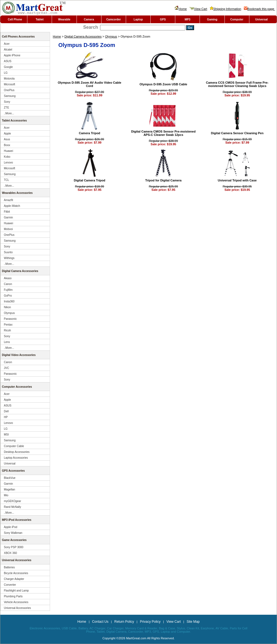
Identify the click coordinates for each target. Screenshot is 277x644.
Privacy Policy (150, 622)
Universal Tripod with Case (237, 180)
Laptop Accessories (16, 458)
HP (6, 417)
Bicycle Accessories (16, 573)
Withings (9, 258)
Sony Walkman (13, 533)
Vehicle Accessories (16, 602)
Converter (10, 585)
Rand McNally (12, 507)
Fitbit (7, 212)
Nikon (7, 307)
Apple (7, 134)
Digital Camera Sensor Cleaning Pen (237, 133)
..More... (9, 113)
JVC (6, 368)
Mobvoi (8, 229)
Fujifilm (8, 290)
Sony (7, 102)
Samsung (10, 96)
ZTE (6, 108)
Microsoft (10, 84)
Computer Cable (14, 446)
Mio (6, 495)
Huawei (8, 151)
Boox (7, 145)
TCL (6, 180)
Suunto (8, 252)
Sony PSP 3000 (14, 547)
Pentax (8, 325)
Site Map (193, 622)
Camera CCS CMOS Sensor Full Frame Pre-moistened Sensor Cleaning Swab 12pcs (237, 84)
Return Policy (124, 622)
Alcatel (8, 50)
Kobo (7, 157)
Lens (7, 342)
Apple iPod (11, 527)
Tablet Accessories (14, 121)
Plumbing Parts (13, 596)
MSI (6, 435)
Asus (7, 139)
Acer (7, 44)
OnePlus (9, 90)
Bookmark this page (259, 9)
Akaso (8, 278)
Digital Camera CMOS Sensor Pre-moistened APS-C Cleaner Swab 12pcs (164, 133)
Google (8, 67)
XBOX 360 (10, 553)
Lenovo (8, 163)
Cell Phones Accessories (18, 37)
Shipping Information (226, 9)
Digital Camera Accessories (83, 36)
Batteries (9, 567)
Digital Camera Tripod (90, 180)
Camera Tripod (89, 133)
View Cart (198, 9)
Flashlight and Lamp (16, 591)
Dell (6, 411)
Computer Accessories (17, 387)
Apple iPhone (12, 55)
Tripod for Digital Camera (163, 180)
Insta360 (9, 301)
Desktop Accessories (17, 452)
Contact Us (100, 622)
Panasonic (10, 319)
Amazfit (8, 200)
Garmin (8, 217)
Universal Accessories (17, 560)
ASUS (8, 61)
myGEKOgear (12, 501)
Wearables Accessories (17, 193)
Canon (8, 284)
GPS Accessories (13, 471)
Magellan (10, 489)
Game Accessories (14, 540)
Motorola (9, 79)
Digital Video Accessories (19, 355)
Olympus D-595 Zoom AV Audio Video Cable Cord (90, 84)
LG (6, 73)
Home (181, 9)
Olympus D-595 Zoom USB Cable (163, 84)
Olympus (111, 36)
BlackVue (10, 478)
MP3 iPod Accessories (17, 520)
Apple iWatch (12, 206)
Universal (10, 464)
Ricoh (7, 330)
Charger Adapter (14, 579)
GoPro (8, 296)
